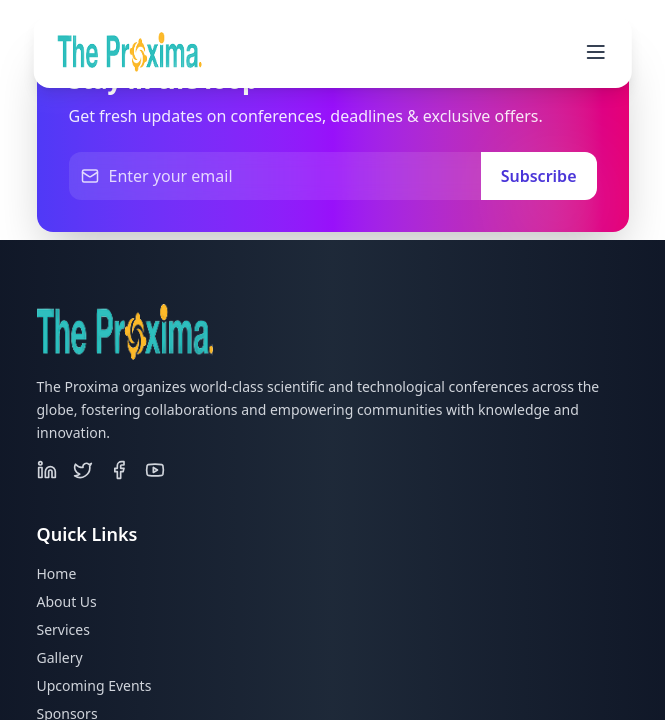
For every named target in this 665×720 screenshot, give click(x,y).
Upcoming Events (94, 685)
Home (57, 573)
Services (63, 629)
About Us (67, 601)
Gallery (60, 657)
